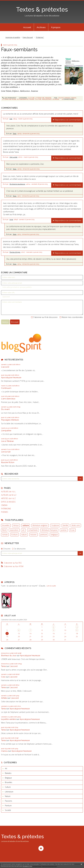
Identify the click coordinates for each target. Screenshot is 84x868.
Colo (11, 119)
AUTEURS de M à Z (9, 495)
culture (26, 525)
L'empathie (6, 431)
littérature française (49, 530)
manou (4, 751)
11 (77, 630)
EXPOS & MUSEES (8, 502)
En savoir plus (28, 866)
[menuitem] (27, 27)
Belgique (8, 778)
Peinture (8, 806)
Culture (31, 98)
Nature (8, 796)
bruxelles (6, 525)
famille (65, 525)
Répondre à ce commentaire (68, 120)
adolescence (47, 99)
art (23, 530)
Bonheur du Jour (9, 655)
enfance (67, 98)
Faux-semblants (19, 49)
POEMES (5, 512)
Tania (15, 134)
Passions (48, 98)
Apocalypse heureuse (11, 377)
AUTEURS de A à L (8, 492)
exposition (14, 530)
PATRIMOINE (6, 509)
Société (8, 810)
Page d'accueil (28, 37)
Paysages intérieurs (10, 420)
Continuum (6, 388)
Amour (16, 525)
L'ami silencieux (8, 399)
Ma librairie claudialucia (17, 184)
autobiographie (23, 99)
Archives (41, 27)
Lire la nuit (6, 452)
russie (32, 99)
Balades (8, 773)
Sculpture (55, 525)
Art (6, 768)
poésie (64, 530)
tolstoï (61, 98)
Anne (11, 220)
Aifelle (4, 698)
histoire (33, 535)
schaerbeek (33, 530)
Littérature (40, 98)
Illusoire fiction (8, 462)
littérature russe (9, 99)
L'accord (5, 367)
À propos (56, 27)
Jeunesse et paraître (13, 37)
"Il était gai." (40, 37)
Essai (72, 530)
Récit (4, 530)
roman (5, 535)
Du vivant (5, 409)
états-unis (76, 525)
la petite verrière (8, 719)
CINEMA (4, 505)
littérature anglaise (40, 525)
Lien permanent (9, 98)
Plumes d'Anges (15, 252)
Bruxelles (9, 782)
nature (24, 535)
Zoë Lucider (13, 157)
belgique (54, 535)
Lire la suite (51, 586)
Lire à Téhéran (7, 441)
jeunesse (56, 99)
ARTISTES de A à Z (8, 498)
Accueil (27, 27)
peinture (44, 535)
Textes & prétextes (42, 9)
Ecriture (15, 535)
